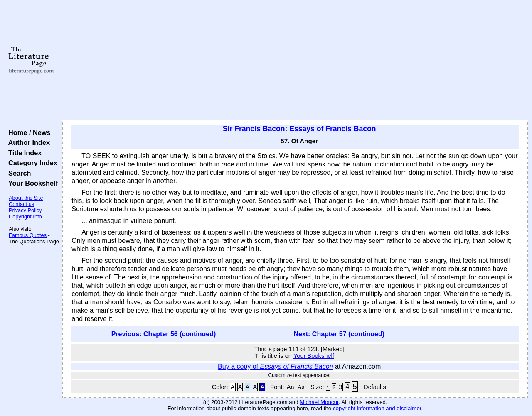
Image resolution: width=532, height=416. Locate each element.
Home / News (28, 132)
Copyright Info (25, 217)
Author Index (27, 142)
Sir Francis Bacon (254, 129)
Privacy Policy (25, 210)
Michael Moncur (319, 402)
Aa (291, 387)
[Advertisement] (295, 60)
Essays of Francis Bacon (332, 129)
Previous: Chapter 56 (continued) (164, 334)
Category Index (31, 163)
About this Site (26, 198)
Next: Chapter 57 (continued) (339, 334)
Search (18, 173)
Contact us (21, 204)
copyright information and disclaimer (377, 408)
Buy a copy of (275, 366)
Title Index (23, 153)
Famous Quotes (28, 235)
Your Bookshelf (31, 183)
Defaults (375, 387)
